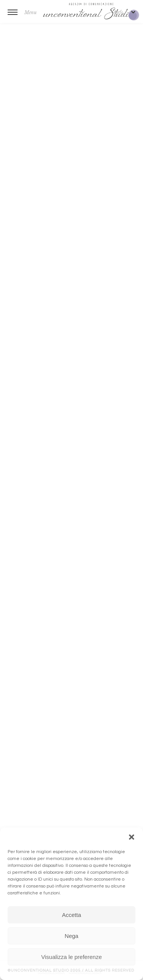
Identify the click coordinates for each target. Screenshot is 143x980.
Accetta (71, 915)
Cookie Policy (51, 972)
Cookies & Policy (85, 972)
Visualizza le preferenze (71, 957)
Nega (72, 936)
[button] (132, 837)
